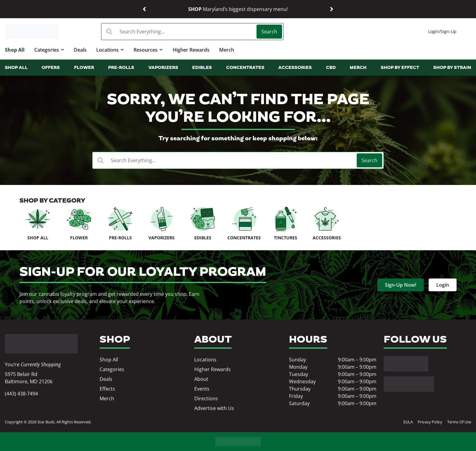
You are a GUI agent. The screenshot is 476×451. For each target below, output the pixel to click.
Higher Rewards (191, 50)
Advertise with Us (214, 408)
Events (202, 389)
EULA (408, 422)
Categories (49, 50)
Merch (227, 50)
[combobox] (180, 32)
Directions (206, 398)
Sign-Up (449, 31)
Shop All (15, 50)
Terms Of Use (459, 422)
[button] (144, 9)
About (201, 379)
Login (433, 31)
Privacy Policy (430, 422)
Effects (107, 389)
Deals (80, 50)
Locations (110, 50)
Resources (148, 50)
